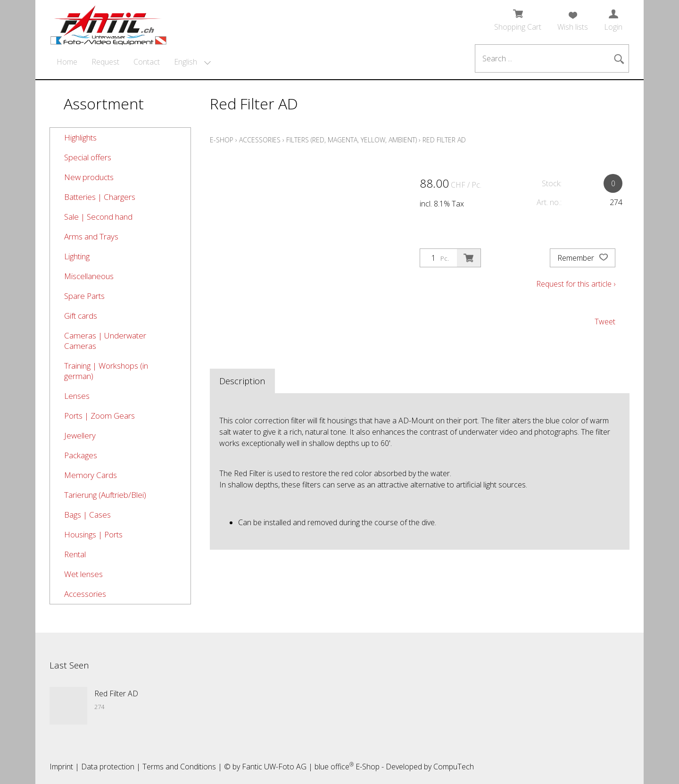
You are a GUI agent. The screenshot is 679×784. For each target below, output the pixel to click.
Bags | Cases (87, 515)
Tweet (605, 322)
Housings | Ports (93, 534)
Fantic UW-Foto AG (274, 767)
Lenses (77, 396)
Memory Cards (91, 475)
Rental (75, 554)
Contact (147, 62)
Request (105, 62)
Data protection (108, 767)
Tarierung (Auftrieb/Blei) (105, 495)
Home (67, 62)
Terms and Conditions (179, 767)
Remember (583, 258)
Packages (81, 455)
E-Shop (222, 140)
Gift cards (81, 316)
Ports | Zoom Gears (99, 416)
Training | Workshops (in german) (106, 371)
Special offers (88, 157)
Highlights (80, 137)
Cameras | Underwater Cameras (105, 341)
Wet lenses (83, 574)
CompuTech (454, 767)
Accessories (85, 594)
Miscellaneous (89, 276)
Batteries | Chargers (100, 197)
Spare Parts (84, 296)
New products (89, 177)
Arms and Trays (91, 236)
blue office (334, 767)
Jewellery (80, 435)
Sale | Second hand (98, 217)
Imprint (61, 767)
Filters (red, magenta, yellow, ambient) (352, 140)
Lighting (77, 256)
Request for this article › (576, 284)
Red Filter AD (444, 140)
